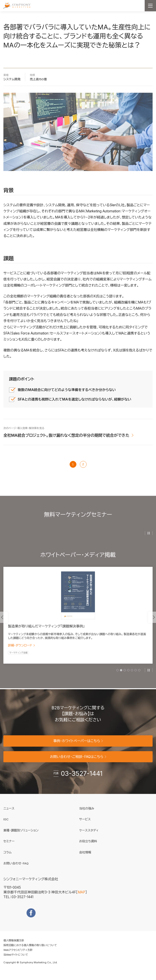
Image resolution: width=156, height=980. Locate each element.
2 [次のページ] (83, 464)
